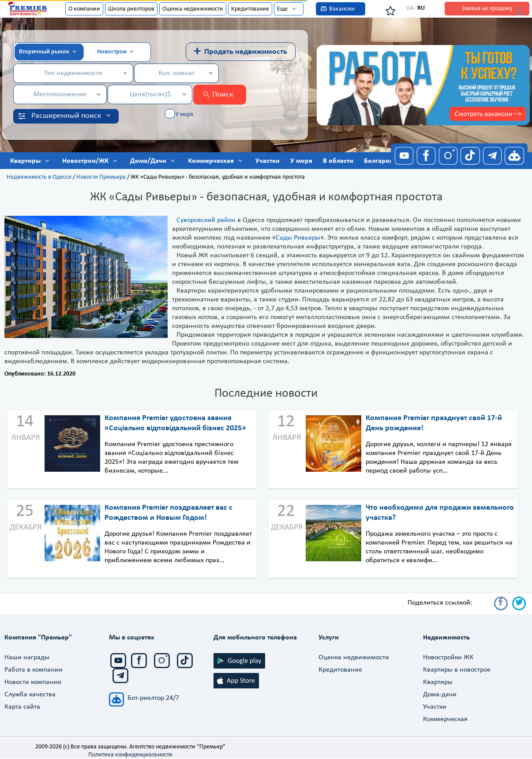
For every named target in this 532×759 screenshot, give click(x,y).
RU (421, 8)
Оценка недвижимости (193, 9)
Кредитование (250, 9)
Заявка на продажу (487, 9)
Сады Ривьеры (298, 238)
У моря (184, 115)
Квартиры (438, 682)
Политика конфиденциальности (130, 755)
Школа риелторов (131, 9)
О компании (84, 9)
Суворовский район (206, 220)
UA (410, 8)
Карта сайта (22, 707)
